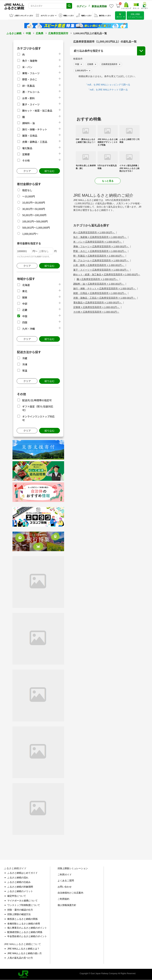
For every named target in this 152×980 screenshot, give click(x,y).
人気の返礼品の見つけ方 (20, 958)
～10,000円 (28, 196)
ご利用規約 (63, 899)
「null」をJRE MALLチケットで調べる (108, 90)
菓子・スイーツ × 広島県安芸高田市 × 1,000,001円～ (101, 270)
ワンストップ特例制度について (24, 905)
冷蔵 (25, 358)
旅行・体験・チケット (35, 129)
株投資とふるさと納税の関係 (22, 919)
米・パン (27, 67)
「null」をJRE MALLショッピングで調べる (108, 85)
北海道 (26, 285)
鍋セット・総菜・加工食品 (37, 111)
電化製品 (27, 148)
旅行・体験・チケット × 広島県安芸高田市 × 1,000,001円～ (105, 289)
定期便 (26, 154)
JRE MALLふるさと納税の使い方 (25, 953)
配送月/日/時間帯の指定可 (37, 400)
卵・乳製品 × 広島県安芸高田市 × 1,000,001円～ (99, 256)
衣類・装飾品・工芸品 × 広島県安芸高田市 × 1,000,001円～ (105, 298)
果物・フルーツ (31, 73)
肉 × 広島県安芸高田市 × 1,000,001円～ (94, 232)
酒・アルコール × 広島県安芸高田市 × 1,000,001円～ (101, 260)
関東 (25, 297)
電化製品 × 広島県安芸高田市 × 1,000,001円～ (98, 303)
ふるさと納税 (14, 33)
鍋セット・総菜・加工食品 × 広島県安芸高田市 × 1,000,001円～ (107, 274)
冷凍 (25, 364)
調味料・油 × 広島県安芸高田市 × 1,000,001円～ (99, 284)
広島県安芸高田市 (58, 33)
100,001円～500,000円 (35, 221)
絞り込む (49, 171)
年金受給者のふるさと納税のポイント (27, 936)
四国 (25, 322)
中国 (28, 33)
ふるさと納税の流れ (18, 878)
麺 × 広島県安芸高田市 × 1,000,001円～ (98, 279)
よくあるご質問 (66, 881)
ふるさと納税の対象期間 (20, 887)
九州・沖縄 (28, 329)
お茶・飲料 (28, 98)
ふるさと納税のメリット (20, 891)
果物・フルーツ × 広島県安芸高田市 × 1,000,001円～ (101, 246)
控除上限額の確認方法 (19, 914)
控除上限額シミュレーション (73, 868)
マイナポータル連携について (22, 901)
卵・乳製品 (28, 86)
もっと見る (108, 181)
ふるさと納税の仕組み (19, 882)
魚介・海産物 (30, 61)
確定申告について (17, 896)
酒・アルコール (31, 92)
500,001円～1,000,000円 (36, 228)
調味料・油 (28, 123)
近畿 (25, 310)
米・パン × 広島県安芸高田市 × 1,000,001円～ (98, 242)
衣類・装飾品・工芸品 (35, 142)
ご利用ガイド (65, 875)
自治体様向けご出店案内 (70, 893)
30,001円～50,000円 (34, 209)
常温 (25, 371)
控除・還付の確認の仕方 (20, 910)
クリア (27, 171)
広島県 (40, 33)
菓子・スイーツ (31, 104)
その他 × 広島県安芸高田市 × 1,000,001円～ (96, 312)
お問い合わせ (65, 887)
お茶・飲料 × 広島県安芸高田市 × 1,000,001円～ (99, 265)
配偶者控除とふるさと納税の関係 (25, 932)
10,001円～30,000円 (34, 202)
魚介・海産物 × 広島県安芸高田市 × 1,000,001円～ (100, 237)
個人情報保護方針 (67, 905)
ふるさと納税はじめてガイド (22, 873)
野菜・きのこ (30, 79)
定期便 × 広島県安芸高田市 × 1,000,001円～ (97, 307)
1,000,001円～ (30, 234)
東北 (25, 291)
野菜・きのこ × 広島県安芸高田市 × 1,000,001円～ (100, 251)
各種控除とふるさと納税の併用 (24, 924)
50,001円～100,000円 (34, 215)
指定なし (27, 190)
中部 (25, 304)
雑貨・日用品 (30, 136)
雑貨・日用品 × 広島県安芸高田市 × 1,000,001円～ (100, 293)
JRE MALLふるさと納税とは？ (23, 949)
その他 (26, 160)
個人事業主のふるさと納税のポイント (27, 928)
